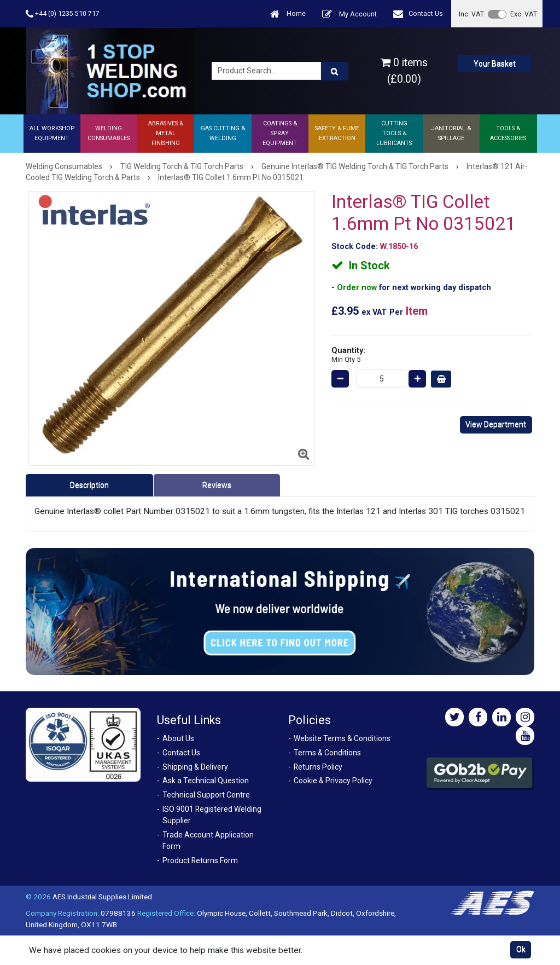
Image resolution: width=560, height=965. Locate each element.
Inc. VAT (471, 14)
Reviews (217, 485)
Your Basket (495, 63)
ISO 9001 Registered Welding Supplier (212, 815)
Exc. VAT (524, 14)
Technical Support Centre (206, 795)
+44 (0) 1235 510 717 (63, 14)
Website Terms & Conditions (342, 738)
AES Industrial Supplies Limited (102, 897)
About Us (178, 738)
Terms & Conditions (327, 753)
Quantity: (348, 354)
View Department (496, 424)
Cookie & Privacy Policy (333, 781)
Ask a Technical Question (206, 781)
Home (288, 14)
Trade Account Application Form (208, 840)
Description (89, 485)
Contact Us (418, 14)
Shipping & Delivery (195, 767)
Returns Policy (318, 767)
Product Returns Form (200, 860)
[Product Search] (335, 71)
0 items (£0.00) (404, 71)
